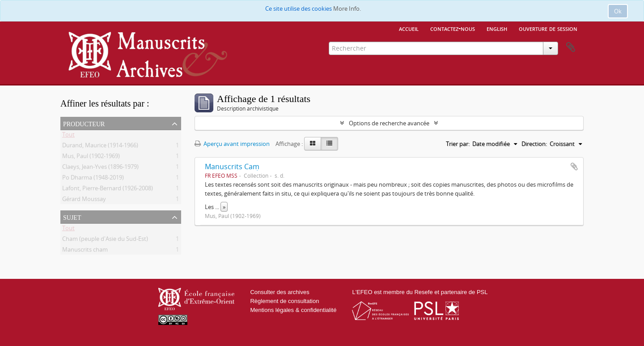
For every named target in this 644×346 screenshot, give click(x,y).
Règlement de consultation (284, 301)
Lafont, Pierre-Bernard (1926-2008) (108, 190)
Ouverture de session (548, 28)
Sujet (72, 217)
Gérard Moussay (84, 201)
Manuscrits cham (85, 251)
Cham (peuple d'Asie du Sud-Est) (105, 240)
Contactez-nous (453, 28)
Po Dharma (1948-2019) (93, 179)
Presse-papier (571, 47)
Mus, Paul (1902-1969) (91, 158)
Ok (618, 11)
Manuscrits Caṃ (232, 167)
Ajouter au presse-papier (574, 167)
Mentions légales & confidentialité (293, 310)
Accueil (409, 28)
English (497, 28)
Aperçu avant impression (232, 144)
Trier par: (458, 144)
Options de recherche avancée (389, 123)
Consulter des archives (280, 292)
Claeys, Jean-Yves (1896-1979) (100, 168)
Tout (68, 136)
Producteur (84, 123)
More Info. (347, 9)
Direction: (534, 144)
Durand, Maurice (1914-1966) (100, 147)
